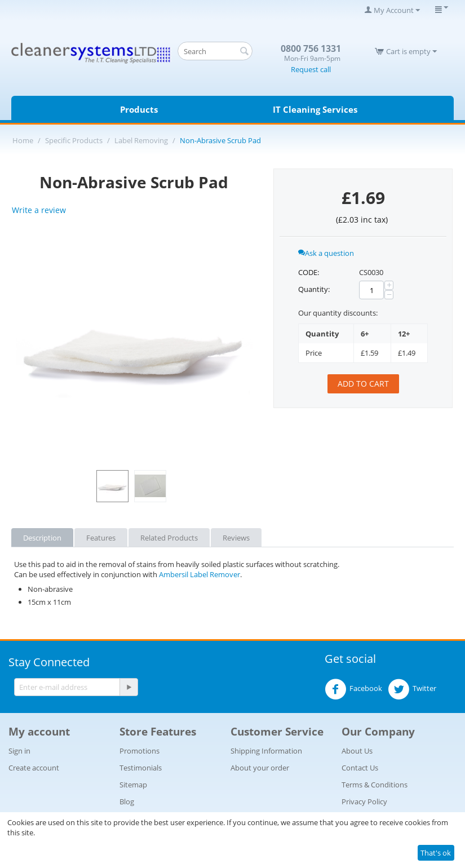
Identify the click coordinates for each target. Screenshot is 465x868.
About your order (260, 768)
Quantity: (314, 289)
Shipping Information (266, 751)
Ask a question (326, 253)
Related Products (169, 538)
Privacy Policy (364, 801)
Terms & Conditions (375, 785)
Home (23, 140)
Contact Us (360, 768)
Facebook (353, 689)
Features (101, 538)
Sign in (19, 751)
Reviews (236, 538)
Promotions (139, 751)
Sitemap (133, 785)
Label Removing (141, 140)
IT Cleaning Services (315, 109)
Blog (127, 801)
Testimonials (141, 768)
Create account (34, 768)
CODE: (309, 272)
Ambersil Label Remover (200, 574)
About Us (357, 751)
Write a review (39, 210)
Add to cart (363, 384)
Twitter (412, 689)
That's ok (436, 853)
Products (139, 109)
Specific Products (74, 140)
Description (42, 538)
